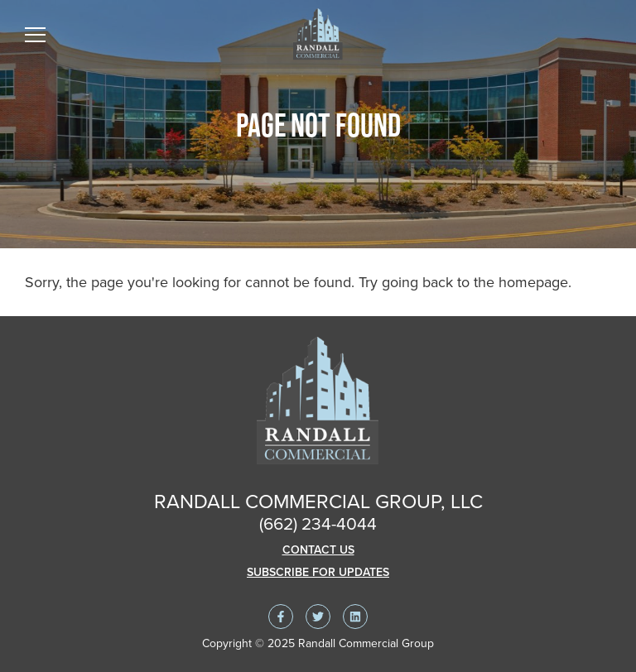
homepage (533, 282)
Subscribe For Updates (318, 572)
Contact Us (318, 550)
